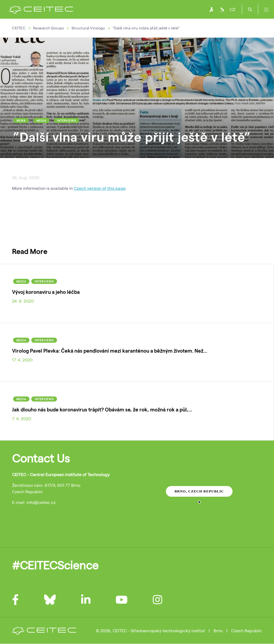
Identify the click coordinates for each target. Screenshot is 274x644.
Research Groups (49, 28)
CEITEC (19, 28)
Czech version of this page (100, 188)
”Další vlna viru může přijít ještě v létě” (146, 28)
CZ (233, 9)
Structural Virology (88, 28)
